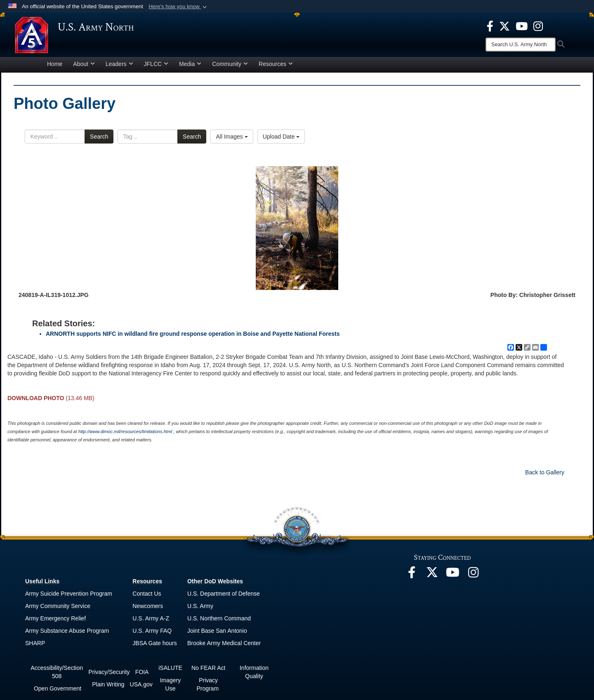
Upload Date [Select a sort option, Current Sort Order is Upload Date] (281, 140)
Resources (276, 68)
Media (190, 68)
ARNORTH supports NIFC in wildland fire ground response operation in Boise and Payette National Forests (193, 337)
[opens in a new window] (490, 26)
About (84, 68)
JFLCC (156, 68)
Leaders (119, 68)
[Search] (521, 45)
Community (230, 68)
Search (99, 140)
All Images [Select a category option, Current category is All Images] (232, 140)
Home (55, 68)
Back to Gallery (545, 476)
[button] (178, 7)
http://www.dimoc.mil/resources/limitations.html (125, 435)
